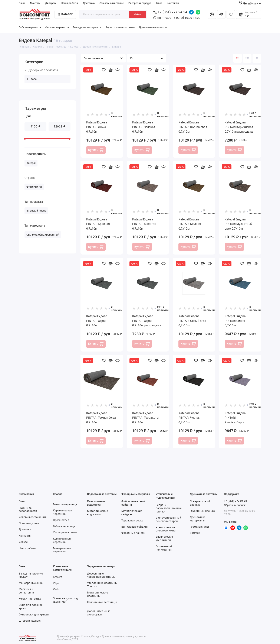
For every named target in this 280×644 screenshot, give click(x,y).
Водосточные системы (120, 27)
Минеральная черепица (62, 550)
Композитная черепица (62, 540)
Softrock (195, 533)
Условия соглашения (33, 517)
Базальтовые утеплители (164, 538)
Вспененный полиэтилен (164, 548)
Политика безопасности (28, 509)
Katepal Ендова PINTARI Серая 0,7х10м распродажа (147, 321)
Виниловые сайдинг (135, 527)
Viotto (57, 589)
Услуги (23, 542)
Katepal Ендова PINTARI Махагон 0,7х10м (144, 224)
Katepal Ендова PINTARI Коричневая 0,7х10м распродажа (239, 127)
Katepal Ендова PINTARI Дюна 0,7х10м (97, 127)
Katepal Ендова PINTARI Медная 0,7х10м (190, 224)
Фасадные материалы (87, 27)
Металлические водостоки (98, 513)
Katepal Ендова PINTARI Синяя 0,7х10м (235, 321)
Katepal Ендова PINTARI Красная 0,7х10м (98, 224)
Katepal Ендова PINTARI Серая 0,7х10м (97, 321)
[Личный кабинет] (212, 14)
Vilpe (56, 583)
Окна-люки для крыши (34, 614)
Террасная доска (132, 520)
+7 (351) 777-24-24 (170, 12)
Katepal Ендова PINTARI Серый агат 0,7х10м (192, 321)
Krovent (58, 577)
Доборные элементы (42, 70)
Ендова (32, 79)
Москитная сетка (30, 599)
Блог (159, 3)
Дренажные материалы (198, 519)
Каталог (65, 14)
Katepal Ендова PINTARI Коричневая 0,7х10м (193, 127)
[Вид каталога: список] (247, 58)
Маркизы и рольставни (26, 591)
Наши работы (69, 3)
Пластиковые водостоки (96, 503)
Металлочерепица (57, 27)
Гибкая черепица (30, 27)
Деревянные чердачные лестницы (101, 575)
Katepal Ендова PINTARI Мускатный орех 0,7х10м (239, 224)
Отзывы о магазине (112, 3)
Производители (29, 523)
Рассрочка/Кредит (140, 3)
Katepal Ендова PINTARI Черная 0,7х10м (190, 418)
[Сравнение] (221, 14)
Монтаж (35, 3)
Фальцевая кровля (65, 532)
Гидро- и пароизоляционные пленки (169, 508)
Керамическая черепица (62, 512)
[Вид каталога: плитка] (238, 58)
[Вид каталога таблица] (257, 58)
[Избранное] (231, 14)
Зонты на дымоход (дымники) (65, 600)
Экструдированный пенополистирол (168, 519)
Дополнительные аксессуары (99, 613)
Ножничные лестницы (102, 602)
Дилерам (51, 3)
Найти (138, 14)
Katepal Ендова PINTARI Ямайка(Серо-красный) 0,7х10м (237, 418)
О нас (22, 3)
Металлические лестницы (98, 594)
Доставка (89, 3)
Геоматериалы (199, 527)
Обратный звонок (235, 505)
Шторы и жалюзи (30, 621)
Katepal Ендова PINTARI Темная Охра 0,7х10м (101, 418)
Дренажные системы (153, 27)
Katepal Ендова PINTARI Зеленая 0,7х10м (144, 127)
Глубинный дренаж (202, 511)
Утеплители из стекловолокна (166, 529)
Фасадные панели (133, 533)
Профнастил (61, 520)
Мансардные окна (31, 583)
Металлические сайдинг (132, 513)
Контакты (173, 3)
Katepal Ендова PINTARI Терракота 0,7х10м (145, 418)
